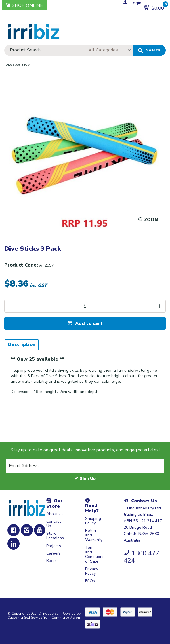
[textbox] (45, 50)
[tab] (22, 344)
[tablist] (85, 376)
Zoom (151, 220)
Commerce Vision (66, 618)
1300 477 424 (142, 557)
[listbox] (109, 50)
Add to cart (88, 323)
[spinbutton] (85, 306)
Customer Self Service (25, 618)
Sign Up (88, 479)
